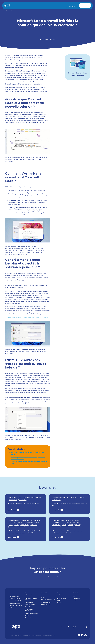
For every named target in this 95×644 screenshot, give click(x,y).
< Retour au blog (9, 11)
